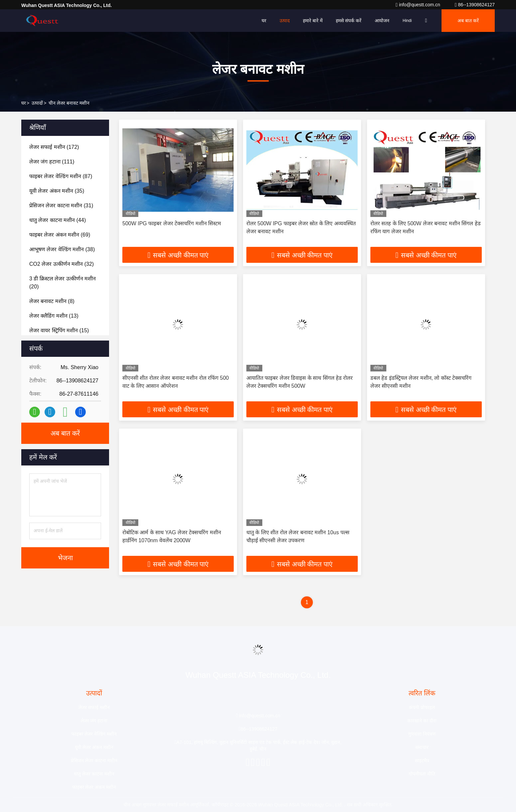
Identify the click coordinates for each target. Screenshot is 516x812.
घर (264, 21)
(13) (54, 316)
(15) (59, 330)
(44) (58, 220)
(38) (62, 249)
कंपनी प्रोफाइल (422, 707)
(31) (61, 205)
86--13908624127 (475, 5)
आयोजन (382, 21)
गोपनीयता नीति (422, 774)
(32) (62, 264)
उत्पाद (285, 21)
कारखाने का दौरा (422, 721)
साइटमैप (422, 761)
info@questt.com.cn (419, 5)
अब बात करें (468, 21)
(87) (61, 176)
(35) (57, 191)
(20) (63, 283)
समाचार (422, 747)
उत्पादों (37, 103)
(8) (52, 301)
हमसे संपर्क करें (349, 21)
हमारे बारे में (313, 21)
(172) (54, 147)
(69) (60, 235)
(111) (52, 162)
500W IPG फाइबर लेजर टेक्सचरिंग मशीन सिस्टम (172, 223)
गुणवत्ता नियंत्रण (422, 734)
